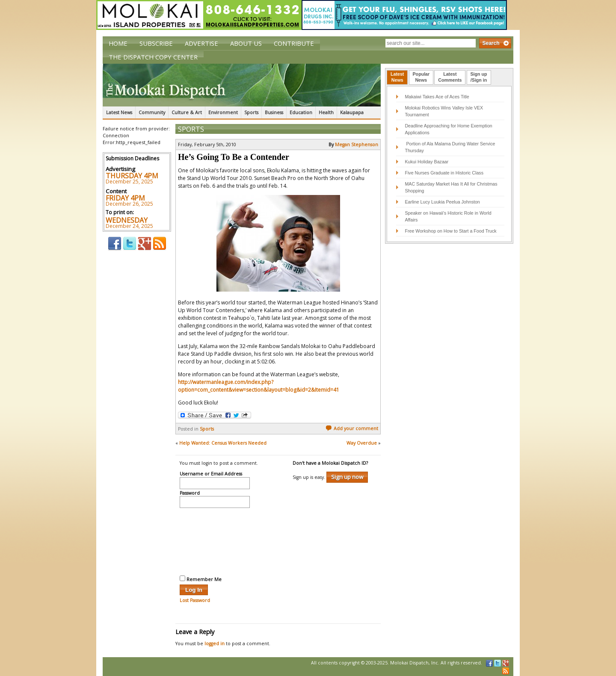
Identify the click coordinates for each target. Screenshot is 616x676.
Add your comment (352, 428)
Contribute (294, 43)
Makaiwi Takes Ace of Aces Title (437, 97)
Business (274, 112)
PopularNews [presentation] (421, 77)
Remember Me (201, 579)
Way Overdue (362, 443)
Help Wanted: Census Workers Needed (223, 443)
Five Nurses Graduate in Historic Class (444, 173)
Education (301, 112)
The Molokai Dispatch (242, 85)
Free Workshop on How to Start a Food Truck (450, 231)
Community (152, 112)
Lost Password (195, 600)
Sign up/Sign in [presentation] (479, 77)
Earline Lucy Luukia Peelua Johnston (442, 202)
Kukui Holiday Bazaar (426, 162)
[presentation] (215, 540)
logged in (215, 644)
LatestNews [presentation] (397, 77)
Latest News (119, 112)
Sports (251, 112)
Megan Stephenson (357, 145)
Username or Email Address (211, 474)
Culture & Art (187, 112)
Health (326, 112)
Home (118, 43)
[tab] (397, 77)
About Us (246, 43)
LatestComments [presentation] (450, 77)
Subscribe (156, 43)
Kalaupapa (352, 112)
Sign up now (347, 477)
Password (190, 493)
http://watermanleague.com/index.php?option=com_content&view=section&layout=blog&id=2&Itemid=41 (259, 386)
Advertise (201, 43)
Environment (223, 112)
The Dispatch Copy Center (153, 57)
